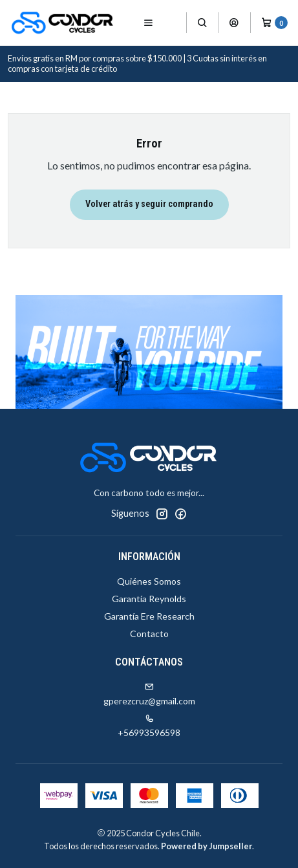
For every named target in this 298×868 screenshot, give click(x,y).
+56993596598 (149, 726)
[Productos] (174, 23)
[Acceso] (234, 23)
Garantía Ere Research (149, 616)
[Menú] (148, 23)
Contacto (149, 634)
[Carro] (274, 23)
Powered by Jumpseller (207, 846)
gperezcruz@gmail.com (149, 694)
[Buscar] (202, 23)
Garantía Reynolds (149, 599)
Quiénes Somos (149, 581)
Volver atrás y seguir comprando (149, 204)
